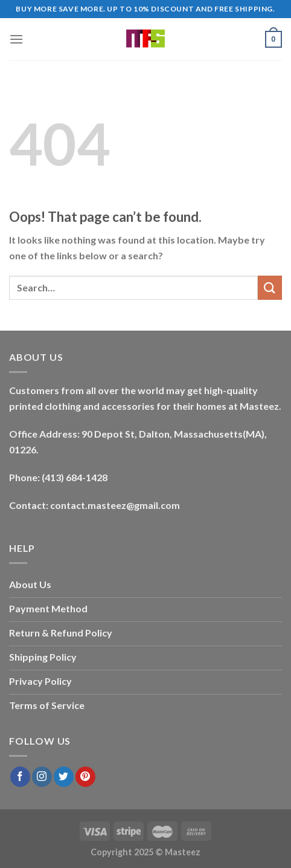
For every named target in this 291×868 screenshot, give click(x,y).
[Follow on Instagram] (42, 777)
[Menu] (16, 39)
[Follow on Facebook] (20, 777)
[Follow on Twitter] (64, 777)
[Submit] (270, 287)
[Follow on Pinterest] (85, 777)
